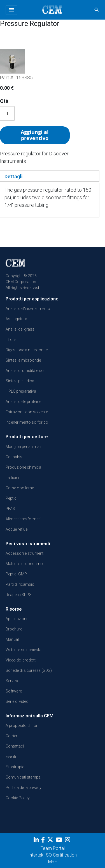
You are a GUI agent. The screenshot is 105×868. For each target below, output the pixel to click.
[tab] (50, 176)
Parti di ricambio (20, 584)
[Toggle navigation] (11, 10)
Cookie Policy (18, 798)
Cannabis (14, 457)
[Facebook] (44, 841)
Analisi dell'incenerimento (28, 309)
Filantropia (15, 767)
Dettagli (14, 176)
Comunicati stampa (23, 777)
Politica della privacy (24, 788)
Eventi (11, 756)
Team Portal (53, 848)
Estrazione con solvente (27, 412)
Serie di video (17, 701)
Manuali (13, 639)
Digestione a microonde (27, 350)
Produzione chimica (23, 467)
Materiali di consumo (24, 564)
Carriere (12, 736)
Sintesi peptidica (20, 381)
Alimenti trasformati (23, 519)
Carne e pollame (20, 488)
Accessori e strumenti (25, 553)
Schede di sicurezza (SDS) (29, 670)
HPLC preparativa (21, 391)
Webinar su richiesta (24, 650)
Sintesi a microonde (23, 360)
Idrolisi (11, 340)
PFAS (10, 509)
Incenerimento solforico (27, 422)
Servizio (13, 681)
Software (14, 691)
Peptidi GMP (16, 574)
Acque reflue (17, 529)
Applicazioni (16, 619)
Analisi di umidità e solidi (27, 371)
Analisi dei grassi (20, 329)
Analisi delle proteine (23, 402)
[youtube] (60, 841)
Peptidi (11, 498)
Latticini (12, 478)
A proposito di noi (21, 725)
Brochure (14, 629)
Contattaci (15, 746)
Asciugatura (16, 319)
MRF (53, 862)
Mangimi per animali (23, 447)
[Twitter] (51, 841)
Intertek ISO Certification (53, 855)
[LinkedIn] (37, 841)
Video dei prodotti (21, 660)
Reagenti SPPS (19, 595)
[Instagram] (68, 841)
